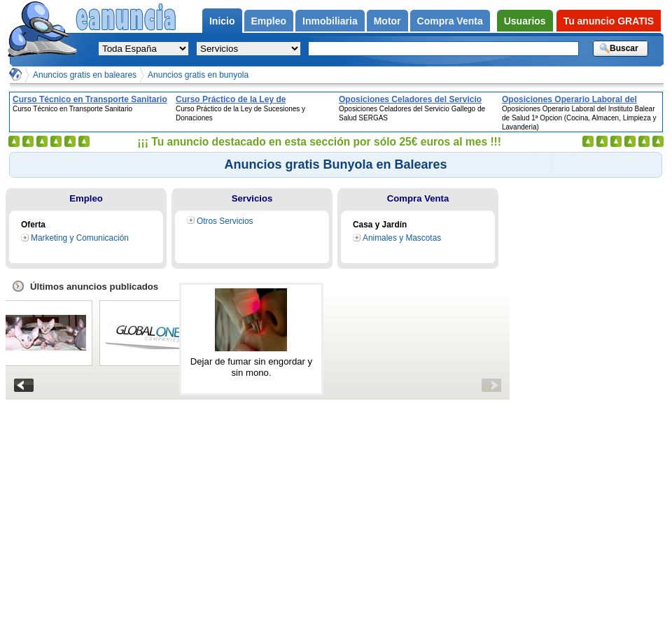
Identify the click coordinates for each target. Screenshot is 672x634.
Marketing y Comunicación (80, 238)
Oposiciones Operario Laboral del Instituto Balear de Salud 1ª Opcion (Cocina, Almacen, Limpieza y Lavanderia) (572, 99)
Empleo (86, 198)
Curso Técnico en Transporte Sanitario (90, 99)
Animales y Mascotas (402, 238)
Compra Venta (418, 198)
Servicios (252, 198)
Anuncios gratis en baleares (85, 75)
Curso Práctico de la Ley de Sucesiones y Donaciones (231, 99)
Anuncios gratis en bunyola (198, 75)
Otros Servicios (225, 221)
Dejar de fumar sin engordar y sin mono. (251, 367)
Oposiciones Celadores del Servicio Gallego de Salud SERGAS (410, 99)
